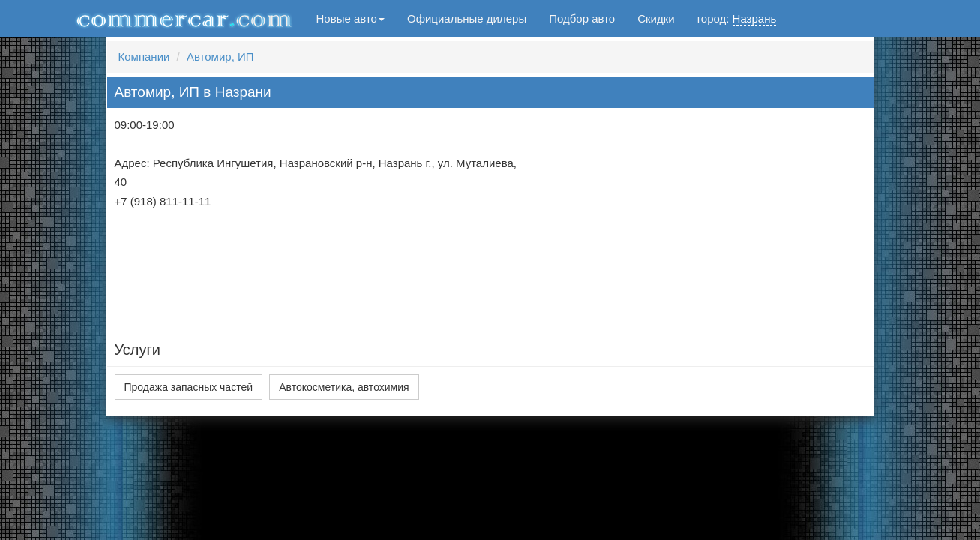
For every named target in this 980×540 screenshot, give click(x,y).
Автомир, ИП (220, 57)
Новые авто (351, 18)
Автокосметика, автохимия (344, 387)
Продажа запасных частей (189, 387)
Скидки (656, 18)
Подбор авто (582, 18)
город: (737, 19)
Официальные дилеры (467, 18)
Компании (144, 57)
